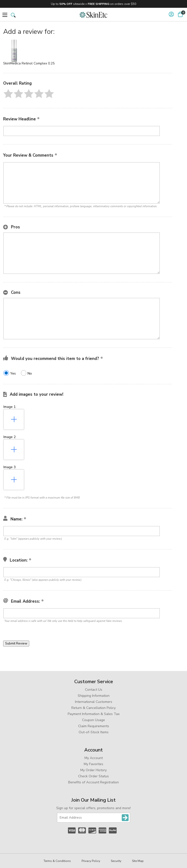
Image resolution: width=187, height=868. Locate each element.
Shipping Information (94, 696)
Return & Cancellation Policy (93, 708)
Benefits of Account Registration (93, 782)
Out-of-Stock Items (94, 732)
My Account (94, 758)
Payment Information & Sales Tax (94, 714)
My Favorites (93, 764)
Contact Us (94, 690)
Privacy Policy (91, 861)
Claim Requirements (94, 726)
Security (116, 861)
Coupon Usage (93, 720)
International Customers (94, 702)
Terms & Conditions (57, 861)
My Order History (93, 770)
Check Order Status (93, 776)
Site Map (138, 861)
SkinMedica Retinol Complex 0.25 (29, 63)
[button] (8, 94)
